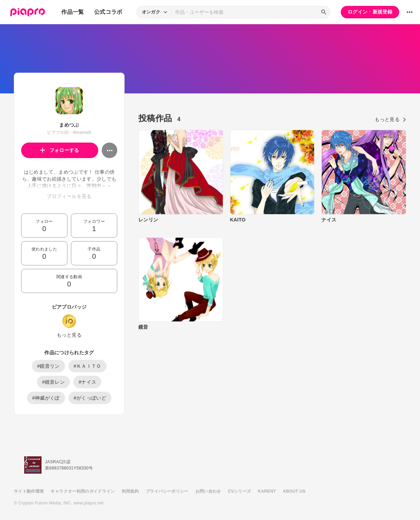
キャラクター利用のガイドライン (83, 491)
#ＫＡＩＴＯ (88, 366)
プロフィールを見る (69, 196)
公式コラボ (108, 12)
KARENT (267, 491)
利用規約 (130, 491)
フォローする (60, 150)
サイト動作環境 (29, 491)
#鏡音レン (54, 382)
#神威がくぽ (46, 398)
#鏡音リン (48, 366)
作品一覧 (72, 12)
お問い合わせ (208, 491)
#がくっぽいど (90, 398)
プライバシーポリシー (167, 491)
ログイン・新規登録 (370, 12)
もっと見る (69, 335)
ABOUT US (294, 491)
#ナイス (87, 382)
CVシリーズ (240, 491)
